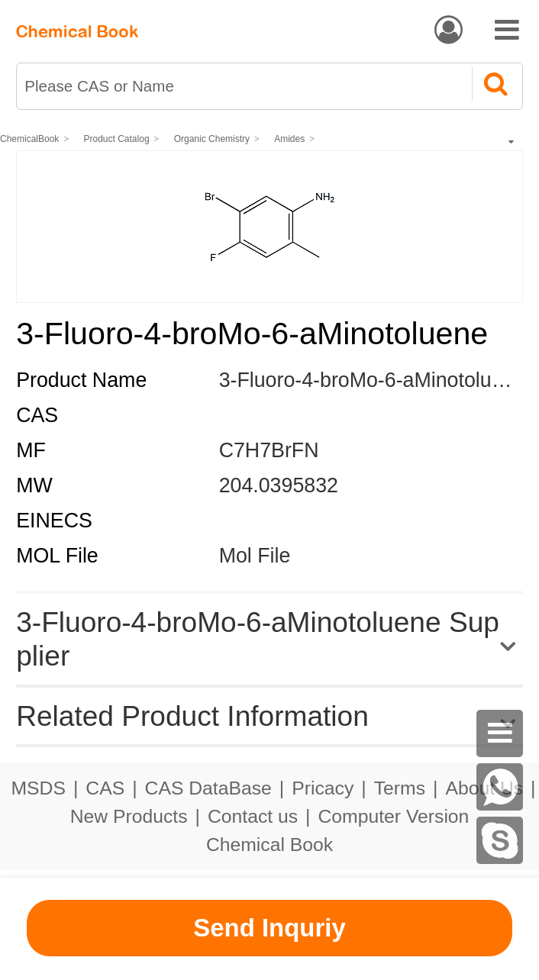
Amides (289, 139)
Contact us (253, 816)
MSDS (38, 788)
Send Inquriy (269, 928)
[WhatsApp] (500, 787)
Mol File (255, 556)
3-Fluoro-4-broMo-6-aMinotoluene (373, 380)
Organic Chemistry (212, 139)
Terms (400, 788)
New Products (129, 816)
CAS (105, 788)
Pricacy (323, 788)
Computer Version (394, 816)
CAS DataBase (208, 788)
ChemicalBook (29, 139)
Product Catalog (117, 139)
